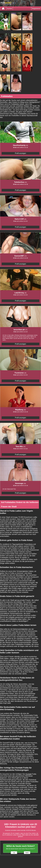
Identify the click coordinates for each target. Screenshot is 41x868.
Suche (17, 811)
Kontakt (29, 774)
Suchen (10, 9)
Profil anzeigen (21, 153)
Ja (14, 853)
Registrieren (36, 9)
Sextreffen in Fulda (27, 658)
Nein (27, 853)
